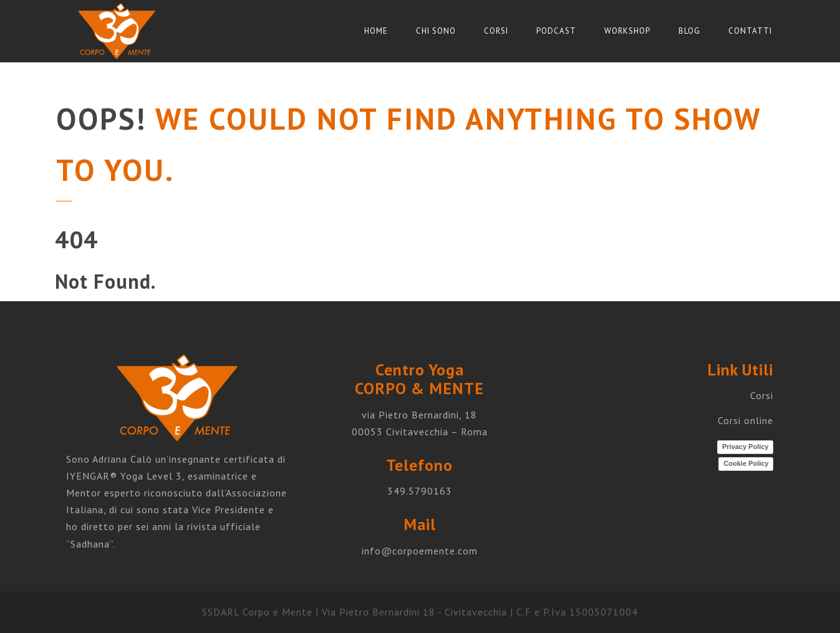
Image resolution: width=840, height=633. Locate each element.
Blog (689, 31)
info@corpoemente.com (420, 551)
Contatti (750, 31)
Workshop (627, 31)
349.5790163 (420, 491)
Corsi (496, 31)
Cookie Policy (746, 463)
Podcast (556, 31)
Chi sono (436, 31)
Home (376, 31)
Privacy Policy (746, 447)
